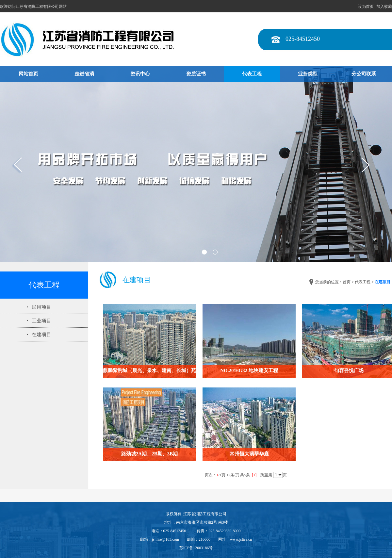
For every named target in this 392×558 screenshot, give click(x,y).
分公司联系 (364, 74)
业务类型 (308, 74)
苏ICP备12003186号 (196, 548)
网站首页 (28, 74)
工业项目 (41, 321)
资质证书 (196, 74)
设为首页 (366, 7)
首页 (347, 282)
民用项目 (41, 307)
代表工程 (252, 74)
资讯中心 (140, 74)
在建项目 (41, 335)
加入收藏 (384, 7)
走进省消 (84, 74)
